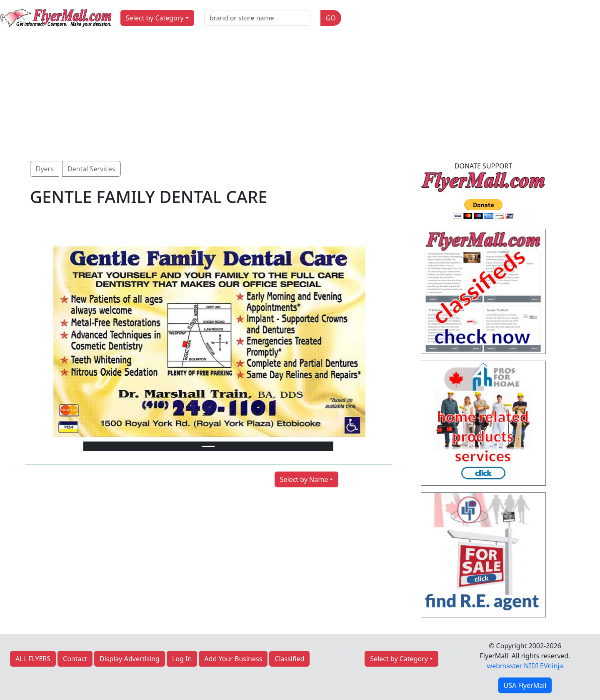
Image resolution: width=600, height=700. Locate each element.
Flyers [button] (45, 169)
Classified (289, 659)
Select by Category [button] (155, 18)
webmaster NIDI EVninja (525, 666)
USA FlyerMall (525, 685)
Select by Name (304, 479)
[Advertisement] (300, 98)
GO (331, 18)
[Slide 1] (208, 446)
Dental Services (91, 169)
